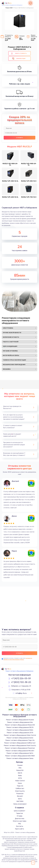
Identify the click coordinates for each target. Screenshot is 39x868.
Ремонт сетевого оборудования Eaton (20, 738)
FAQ (19, 824)
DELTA (20, 773)
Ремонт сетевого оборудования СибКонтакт (20, 743)
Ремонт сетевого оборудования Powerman (20, 748)
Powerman (20, 794)
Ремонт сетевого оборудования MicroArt (20, 751)
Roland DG (20, 770)
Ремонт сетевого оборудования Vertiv (20, 753)
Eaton (20, 783)
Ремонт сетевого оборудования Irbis (20, 722)
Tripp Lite (20, 786)
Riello (20, 776)
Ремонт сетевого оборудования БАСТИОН (20, 756)
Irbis (20, 768)
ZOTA (20, 778)
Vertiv (20, 799)
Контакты (20, 826)
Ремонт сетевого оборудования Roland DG (20, 725)
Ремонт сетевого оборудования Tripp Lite (20, 740)
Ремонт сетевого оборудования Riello (20, 730)
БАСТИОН (20, 801)
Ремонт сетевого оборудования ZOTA (20, 733)
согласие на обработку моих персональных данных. (18, 659)
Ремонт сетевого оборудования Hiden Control (20, 735)
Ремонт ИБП (9, 8)
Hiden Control (20, 781)
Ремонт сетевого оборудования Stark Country (20, 746)
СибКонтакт (20, 788)
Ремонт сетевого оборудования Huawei (20, 720)
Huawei (20, 765)
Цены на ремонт (20, 811)
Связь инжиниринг (20, 804)
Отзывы (20, 816)
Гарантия (19, 813)
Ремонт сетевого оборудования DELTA (20, 727)
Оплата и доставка (20, 821)
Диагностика (20, 819)
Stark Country (20, 791)
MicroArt (20, 796)
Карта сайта (19, 829)
